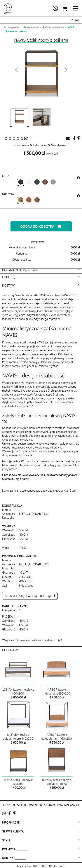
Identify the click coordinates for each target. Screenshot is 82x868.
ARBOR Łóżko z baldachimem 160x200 (57, 737)
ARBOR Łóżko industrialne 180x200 (57, 691)
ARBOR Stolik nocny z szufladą (18, 782)
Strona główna (11, 27)
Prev (16, 71)
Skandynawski (60, 145)
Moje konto (43, 9)
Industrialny (40, 145)
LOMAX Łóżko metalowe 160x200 (18, 691)
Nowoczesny (21, 145)
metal (7, 176)
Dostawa (9, 285)
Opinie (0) (9, 277)
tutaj (58, 640)
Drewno (9, 194)
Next (66, 71)
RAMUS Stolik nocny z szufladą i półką (57, 782)
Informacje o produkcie (20, 270)
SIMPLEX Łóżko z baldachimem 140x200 (18, 737)
